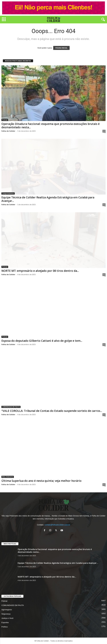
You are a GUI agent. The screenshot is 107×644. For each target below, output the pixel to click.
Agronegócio (7, 610)
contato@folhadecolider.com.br (57, 525)
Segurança (6, 614)
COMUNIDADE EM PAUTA (11, 407)
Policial (5, 120)
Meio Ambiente (8, 477)
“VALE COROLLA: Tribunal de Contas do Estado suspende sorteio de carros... (52, 411)
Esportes (5, 622)
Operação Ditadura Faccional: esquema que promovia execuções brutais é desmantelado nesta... (51, 126)
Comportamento (8, 193)
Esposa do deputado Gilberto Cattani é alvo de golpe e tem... (42, 341)
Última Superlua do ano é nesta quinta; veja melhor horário (41, 481)
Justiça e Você (7, 618)
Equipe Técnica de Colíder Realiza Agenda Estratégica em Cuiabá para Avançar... (48, 199)
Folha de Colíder (8, 131)
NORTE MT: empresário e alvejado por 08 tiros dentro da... (40, 271)
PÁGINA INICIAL (61, 48)
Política (4, 627)
